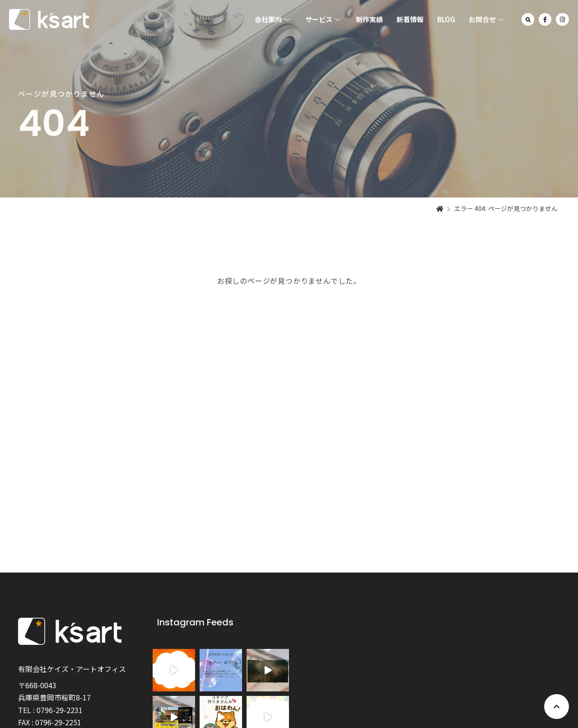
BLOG (446, 19)
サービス (324, 19)
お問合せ (487, 19)
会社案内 (273, 19)
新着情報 (410, 19)
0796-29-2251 (58, 722)
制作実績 (369, 19)
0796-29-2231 (60, 710)
